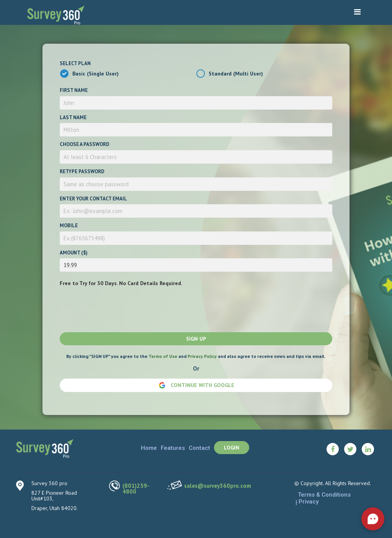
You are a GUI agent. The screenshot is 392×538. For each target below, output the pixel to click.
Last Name (73, 117)
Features (173, 448)
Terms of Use (163, 356)
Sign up (196, 339)
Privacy (309, 502)
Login (232, 448)
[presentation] (118, 308)
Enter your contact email (93, 199)
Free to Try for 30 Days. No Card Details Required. (121, 283)
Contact (199, 448)
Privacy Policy (202, 356)
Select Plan (75, 63)
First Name (74, 90)
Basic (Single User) (96, 74)
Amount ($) (74, 253)
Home (149, 448)
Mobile (69, 226)
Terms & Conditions (324, 495)
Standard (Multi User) (236, 74)
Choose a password (85, 144)
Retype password (82, 171)
